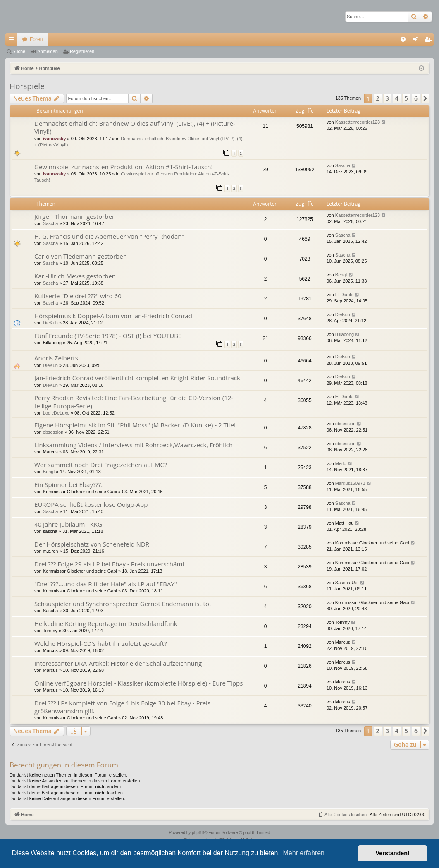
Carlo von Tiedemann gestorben (81, 256)
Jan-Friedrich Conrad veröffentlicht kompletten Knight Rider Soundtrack (137, 378)
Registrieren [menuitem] (430, 41)
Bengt (341, 275)
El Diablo (344, 295)
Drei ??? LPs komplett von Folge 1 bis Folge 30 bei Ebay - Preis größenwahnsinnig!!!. (122, 707)
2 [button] (378, 98)
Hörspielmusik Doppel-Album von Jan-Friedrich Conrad (113, 316)
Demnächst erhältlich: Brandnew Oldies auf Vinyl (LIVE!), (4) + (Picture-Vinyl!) (135, 127)
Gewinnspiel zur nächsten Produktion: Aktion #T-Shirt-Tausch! (123, 167)
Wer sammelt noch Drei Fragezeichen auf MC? (100, 465)
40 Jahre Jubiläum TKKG (68, 524)
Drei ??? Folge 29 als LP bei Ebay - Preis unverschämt (110, 564)
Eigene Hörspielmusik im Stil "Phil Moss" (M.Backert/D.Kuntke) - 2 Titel (135, 425)
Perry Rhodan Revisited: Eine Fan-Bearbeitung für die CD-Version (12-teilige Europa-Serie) (134, 402)
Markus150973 (350, 483)
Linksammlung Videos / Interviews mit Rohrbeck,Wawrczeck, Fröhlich (134, 445)
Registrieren (82, 51)
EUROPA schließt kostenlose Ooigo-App (91, 504)
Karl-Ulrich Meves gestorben (75, 276)
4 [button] (397, 98)
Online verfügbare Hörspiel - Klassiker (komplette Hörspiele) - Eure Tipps (138, 683)
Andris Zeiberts (56, 358)
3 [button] (387, 98)
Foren (36, 39)
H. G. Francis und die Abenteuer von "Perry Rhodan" (109, 236)
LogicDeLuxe (56, 413)
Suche (19, 51)
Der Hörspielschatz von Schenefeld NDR (92, 544)
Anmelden (48, 51)
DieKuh (50, 323)
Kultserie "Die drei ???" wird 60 (78, 296)
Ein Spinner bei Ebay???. (68, 484)
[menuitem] (403, 39)
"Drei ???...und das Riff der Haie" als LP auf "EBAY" (106, 584)
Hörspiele (27, 86)
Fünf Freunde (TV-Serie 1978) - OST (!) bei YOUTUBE (108, 336)
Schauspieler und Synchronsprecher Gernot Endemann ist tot (123, 604)
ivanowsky (55, 139)
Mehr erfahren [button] (304, 853)
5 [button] (406, 98)
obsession (53, 432)
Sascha (343, 165)
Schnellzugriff (13, 41)
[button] (425, 98)
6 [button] (416, 98)
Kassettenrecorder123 (358, 122)
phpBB (198, 833)
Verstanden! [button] (393, 853)
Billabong (345, 334)
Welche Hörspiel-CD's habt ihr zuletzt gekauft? (101, 643)
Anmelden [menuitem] (417, 41)
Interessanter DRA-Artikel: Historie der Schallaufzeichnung (118, 663)
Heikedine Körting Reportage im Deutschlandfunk (106, 623)
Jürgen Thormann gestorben (75, 216)
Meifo (341, 463)
